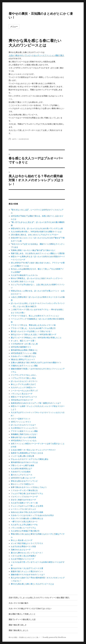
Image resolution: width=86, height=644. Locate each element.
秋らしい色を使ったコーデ (22, 540)
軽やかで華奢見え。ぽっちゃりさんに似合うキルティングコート (37, 278)
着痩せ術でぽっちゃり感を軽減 (23, 437)
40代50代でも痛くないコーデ (23, 478)
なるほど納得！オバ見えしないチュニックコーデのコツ (33, 450)
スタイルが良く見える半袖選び (23, 556)
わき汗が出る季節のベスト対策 (23, 546)
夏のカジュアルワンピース (22, 475)
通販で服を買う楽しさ (18, 625)
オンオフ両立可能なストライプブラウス (27, 543)
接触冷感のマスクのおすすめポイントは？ (28, 575)
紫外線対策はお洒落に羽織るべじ (24, 350)
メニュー (14, 27)
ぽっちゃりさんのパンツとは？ (23, 425)
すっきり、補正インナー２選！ (23, 341)
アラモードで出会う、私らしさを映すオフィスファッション (35, 316)
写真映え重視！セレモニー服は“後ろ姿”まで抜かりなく (33, 250)
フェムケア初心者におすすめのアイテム (27, 493)
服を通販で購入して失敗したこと (22, 614)
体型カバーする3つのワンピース (24, 397)
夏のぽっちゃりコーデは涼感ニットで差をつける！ (31, 331)
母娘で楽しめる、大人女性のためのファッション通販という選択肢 (38, 253)
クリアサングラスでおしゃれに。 (24, 375)
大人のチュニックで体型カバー (23, 387)
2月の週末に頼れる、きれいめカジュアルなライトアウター (35, 235)
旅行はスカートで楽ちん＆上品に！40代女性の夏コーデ (34, 334)
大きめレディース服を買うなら (23, 356)
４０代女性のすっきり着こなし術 (24, 344)
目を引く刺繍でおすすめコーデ (23, 500)
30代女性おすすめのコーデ (22, 400)
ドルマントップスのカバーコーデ (24, 497)
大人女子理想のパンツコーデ (23, 559)
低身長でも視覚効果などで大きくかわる (27, 453)
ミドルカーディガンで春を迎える (24, 490)
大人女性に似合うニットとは (23, 281)
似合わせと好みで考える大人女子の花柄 (27, 512)
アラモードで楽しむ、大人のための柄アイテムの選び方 (33, 328)
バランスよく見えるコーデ (22, 394)
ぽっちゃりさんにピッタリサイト (24, 381)
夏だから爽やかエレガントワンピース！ (27, 553)
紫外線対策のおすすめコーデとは (24, 462)
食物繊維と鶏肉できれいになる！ (24, 434)
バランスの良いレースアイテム (23, 528)
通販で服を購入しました (18, 630)
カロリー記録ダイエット (21, 419)
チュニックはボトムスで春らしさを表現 (27, 506)
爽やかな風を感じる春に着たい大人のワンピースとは (32, 584)
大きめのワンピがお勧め (21, 472)
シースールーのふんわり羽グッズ (24, 391)
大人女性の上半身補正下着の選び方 (25, 531)
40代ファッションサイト (21, 422)
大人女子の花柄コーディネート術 (24, 503)
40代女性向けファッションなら (24, 440)
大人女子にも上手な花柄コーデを (24, 525)
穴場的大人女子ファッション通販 (24, 366)
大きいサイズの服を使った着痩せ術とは (27, 518)
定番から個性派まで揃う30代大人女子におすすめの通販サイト (36, 362)
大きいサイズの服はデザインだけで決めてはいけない (30, 609)
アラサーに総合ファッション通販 (24, 431)
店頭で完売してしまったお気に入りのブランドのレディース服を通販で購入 (39, 598)
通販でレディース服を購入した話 (22, 619)
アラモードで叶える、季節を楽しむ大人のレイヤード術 (33, 325)
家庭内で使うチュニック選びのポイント (27, 571)
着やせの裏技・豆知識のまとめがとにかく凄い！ (25, 637)
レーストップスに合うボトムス (23, 509)
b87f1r (14, 139)
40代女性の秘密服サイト (21, 347)
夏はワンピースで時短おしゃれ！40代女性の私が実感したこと (36, 338)
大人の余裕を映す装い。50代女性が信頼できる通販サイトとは (36, 232)
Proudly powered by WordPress (54, 637)
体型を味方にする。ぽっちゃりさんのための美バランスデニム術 (37, 228)
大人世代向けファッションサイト (24, 428)
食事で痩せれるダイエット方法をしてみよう (29, 487)
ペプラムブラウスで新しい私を (23, 378)
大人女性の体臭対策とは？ (22, 468)
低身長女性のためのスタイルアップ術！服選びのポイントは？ (36, 403)
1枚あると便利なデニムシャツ (23, 359)
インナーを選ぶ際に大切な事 (23, 456)
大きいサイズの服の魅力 (18, 603)
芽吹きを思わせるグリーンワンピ (24, 481)
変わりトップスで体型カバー (23, 484)
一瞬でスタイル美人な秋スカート (24, 522)
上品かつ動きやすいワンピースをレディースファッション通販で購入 (36, 55)
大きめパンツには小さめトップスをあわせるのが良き (32, 515)
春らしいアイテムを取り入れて (23, 384)
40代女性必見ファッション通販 (24, 353)
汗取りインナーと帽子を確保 (23, 465)
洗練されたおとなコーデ (21, 550)
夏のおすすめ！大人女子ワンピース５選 (27, 568)
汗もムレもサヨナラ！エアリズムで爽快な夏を (30, 459)
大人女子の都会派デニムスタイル (24, 275)
